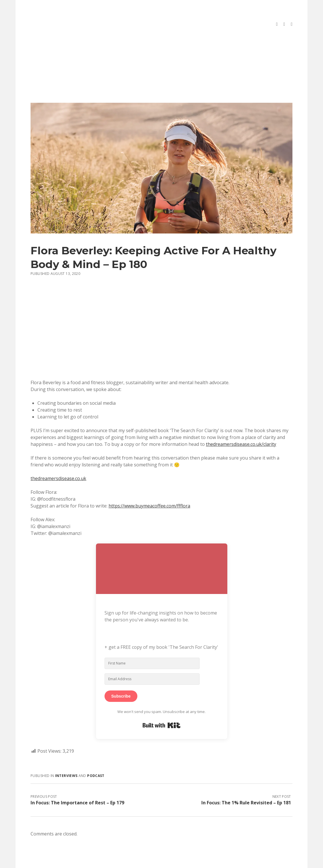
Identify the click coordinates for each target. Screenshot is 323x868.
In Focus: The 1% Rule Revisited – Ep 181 (246, 782)
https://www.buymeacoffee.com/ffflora (149, 485)
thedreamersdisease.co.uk (58, 458)
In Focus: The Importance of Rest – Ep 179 (77, 782)
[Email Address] (152, 658)
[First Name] (152, 643)
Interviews (66, 755)
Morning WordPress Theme (142, 862)
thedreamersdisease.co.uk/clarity (241, 424)
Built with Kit (161, 705)
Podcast (96, 755)
